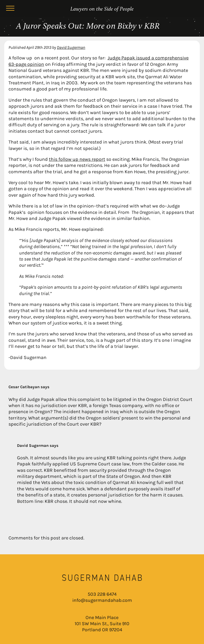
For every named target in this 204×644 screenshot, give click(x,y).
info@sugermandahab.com (102, 600)
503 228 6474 (102, 594)
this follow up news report (77, 159)
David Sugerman (71, 47)
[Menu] (10, 9)
